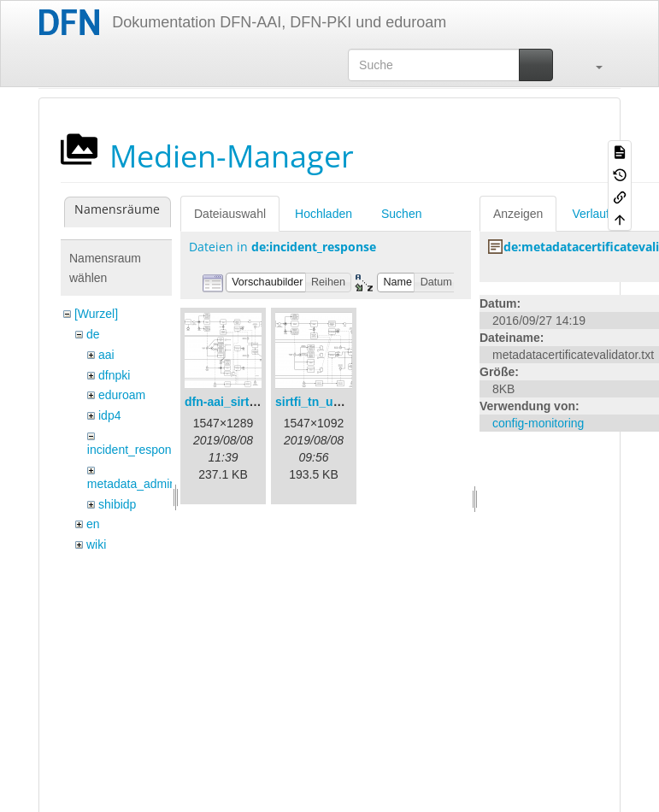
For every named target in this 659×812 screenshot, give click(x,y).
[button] (591, 65)
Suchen (401, 214)
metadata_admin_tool (145, 484)
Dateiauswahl (230, 214)
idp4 (109, 415)
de (93, 334)
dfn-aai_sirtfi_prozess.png (259, 402)
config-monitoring (538, 423)
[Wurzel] (96, 314)
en (93, 524)
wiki (96, 544)
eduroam (122, 395)
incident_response (136, 450)
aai (106, 355)
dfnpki (114, 375)
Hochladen (324, 214)
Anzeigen (518, 214)
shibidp (117, 504)
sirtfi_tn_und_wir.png (336, 402)
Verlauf (591, 214)
